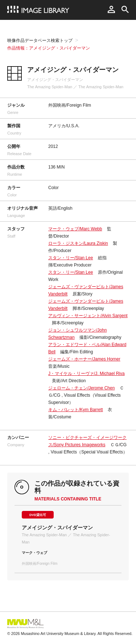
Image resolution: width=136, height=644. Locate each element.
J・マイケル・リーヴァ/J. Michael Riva (86, 374)
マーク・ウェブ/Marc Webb (75, 229)
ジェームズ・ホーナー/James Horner (84, 359)
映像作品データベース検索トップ (40, 40)
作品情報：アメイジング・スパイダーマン (49, 48)
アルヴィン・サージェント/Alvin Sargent (88, 316)
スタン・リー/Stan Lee (71, 258)
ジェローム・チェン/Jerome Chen (81, 388)
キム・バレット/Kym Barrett (76, 410)
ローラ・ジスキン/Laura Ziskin (78, 243)
